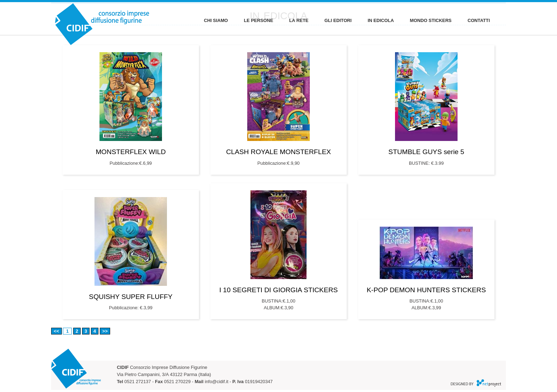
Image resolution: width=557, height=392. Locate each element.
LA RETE (299, 20)
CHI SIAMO (216, 20)
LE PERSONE (259, 20)
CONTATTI (479, 20)
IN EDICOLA (381, 20)
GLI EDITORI (338, 20)
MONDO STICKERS (431, 20)
